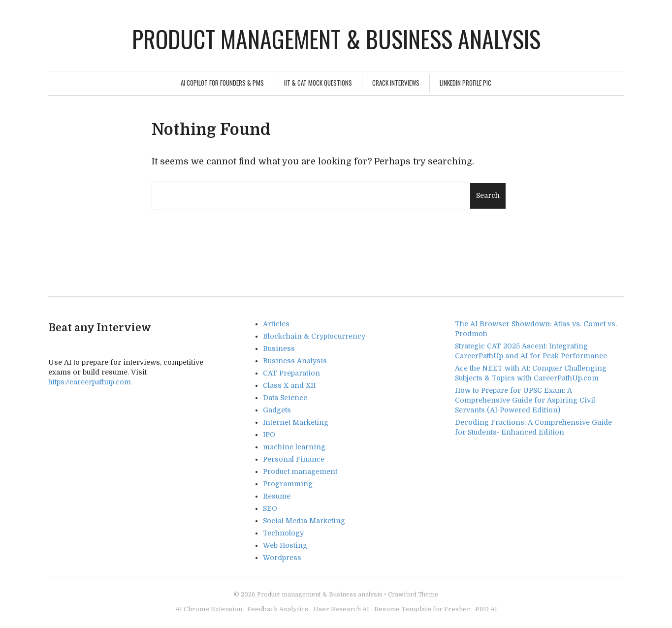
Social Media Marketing (304, 521)
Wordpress (282, 558)
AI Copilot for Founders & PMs (222, 83)
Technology (283, 533)
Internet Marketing (296, 422)
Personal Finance (294, 459)
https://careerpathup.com (90, 382)
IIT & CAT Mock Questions (318, 83)
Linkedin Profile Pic (465, 83)
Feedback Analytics (278, 609)
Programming (288, 484)
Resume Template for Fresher (422, 609)
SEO (270, 508)
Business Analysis (295, 361)
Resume (277, 496)
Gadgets (277, 410)
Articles (276, 324)
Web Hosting (285, 545)
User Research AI (341, 609)
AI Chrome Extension (209, 609)
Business (279, 348)
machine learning (294, 447)
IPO (269, 435)
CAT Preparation (291, 373)
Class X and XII (289, 385)
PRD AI (486, 609)
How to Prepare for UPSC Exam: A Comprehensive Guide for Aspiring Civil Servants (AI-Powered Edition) (525, 400)
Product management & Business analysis (336, 39)
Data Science (285, 398)
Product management (300, 471)
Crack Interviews (396, 83)
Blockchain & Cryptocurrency (314, 336)
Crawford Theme (413, 595)
